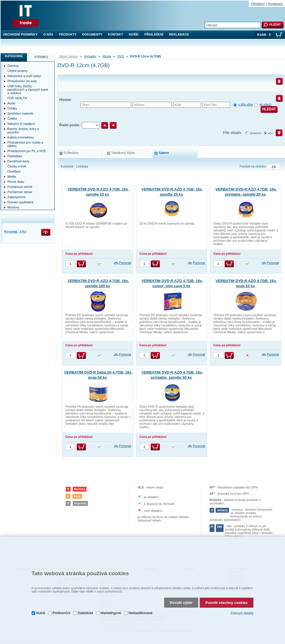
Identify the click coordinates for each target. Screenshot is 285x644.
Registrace (275, 4)
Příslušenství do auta (22, 81)
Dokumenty (92, 34)
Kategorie (14, 56)
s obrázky (71, 153)
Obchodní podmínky (20, 34)
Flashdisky (15, 156)
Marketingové (111, 613)
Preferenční (61, 613)
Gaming (13, 66)
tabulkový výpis (123, 153)
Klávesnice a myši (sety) (24, 76)
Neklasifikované (141, 613)
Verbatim (90, 56)
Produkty (68, 34)
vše (271, 133)
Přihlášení (154, 34)
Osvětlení (14, 171)
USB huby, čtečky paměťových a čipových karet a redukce (28, 90)
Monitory (13, 207)
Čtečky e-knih (17, 166)
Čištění (12, 119)
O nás (48, 34)
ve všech (266, 104)
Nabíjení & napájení (21, 124)
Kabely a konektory (21, 137)
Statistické (85, 613)
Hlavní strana (68, 56)
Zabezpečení (16, 197)
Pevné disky (16, 182)
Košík (134, 34)
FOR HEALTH (17, 98)
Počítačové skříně (20, 187)
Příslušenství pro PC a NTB (27, 151)
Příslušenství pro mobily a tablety (25, 144)
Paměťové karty (18, 161)
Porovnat (125, 263)
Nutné (41, 613)
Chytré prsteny (18, 71)
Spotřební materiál (20, 113)
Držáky (12, 108)
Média (107, 56)
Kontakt (116, 34)
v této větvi (246, 104)
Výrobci (41, 57)
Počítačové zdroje (20, 192)
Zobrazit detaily (242, 613)
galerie (164, 153)
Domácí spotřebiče (20, 202)
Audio (11, 103)
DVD (120, 56)
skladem (256, 133)
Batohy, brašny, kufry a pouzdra (23, 131)
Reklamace (179, 34)
